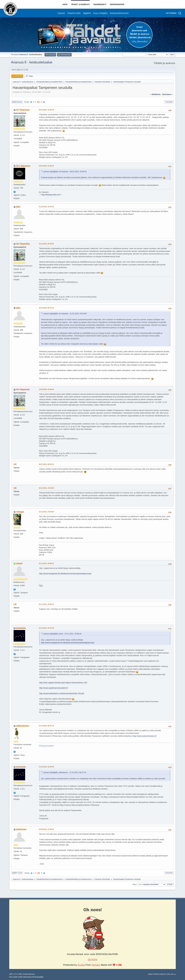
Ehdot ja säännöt (160, 974)
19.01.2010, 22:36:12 (46, 166)
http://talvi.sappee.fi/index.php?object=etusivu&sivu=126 (63, 683)
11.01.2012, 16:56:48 (46, 767)
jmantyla (21, 628)
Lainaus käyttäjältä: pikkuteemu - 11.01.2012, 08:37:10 (65, 773)
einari (19, 563)
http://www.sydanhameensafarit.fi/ (54, 688)
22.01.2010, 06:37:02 (46, 308)
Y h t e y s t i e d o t (46, 746)
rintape (20, 512)
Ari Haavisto (23, 110)
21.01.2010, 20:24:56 (46, 244)
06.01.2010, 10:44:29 (46, 110)
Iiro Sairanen (23, 166)
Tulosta (169, 102)
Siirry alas (17, 102)
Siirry (134, 884)
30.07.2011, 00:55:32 (46, 464)
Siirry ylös (17, 873)
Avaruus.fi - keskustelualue (32, 62)
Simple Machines (29, 974)
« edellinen (155, 94)
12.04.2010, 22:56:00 (46, 389)
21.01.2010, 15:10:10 (46, 207)
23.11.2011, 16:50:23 (46, 604)
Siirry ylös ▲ (171, 974)
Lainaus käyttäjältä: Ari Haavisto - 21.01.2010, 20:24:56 (65, 314)
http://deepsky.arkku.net (51, 195)
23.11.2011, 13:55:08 (46, 488)
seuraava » (167, 94)
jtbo (18, 207)
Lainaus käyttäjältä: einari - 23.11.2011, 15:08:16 (62, 634)
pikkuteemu (23, 726)
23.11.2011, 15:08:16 (46, 563)
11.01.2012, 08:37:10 (46, 726)
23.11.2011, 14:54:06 (46, 512)
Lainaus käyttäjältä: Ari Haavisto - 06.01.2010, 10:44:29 (65, 172)
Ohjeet (150, 974)
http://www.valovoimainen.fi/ (145, 736)
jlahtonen (21, 829)
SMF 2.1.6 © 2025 (16, 974)
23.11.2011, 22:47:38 (46, 628)
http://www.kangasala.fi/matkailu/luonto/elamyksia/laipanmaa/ (65, 573)
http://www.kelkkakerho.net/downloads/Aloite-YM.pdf (62, 693)
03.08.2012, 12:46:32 (46, 829)
